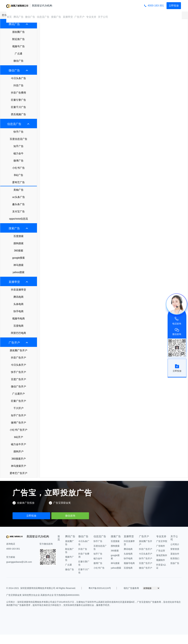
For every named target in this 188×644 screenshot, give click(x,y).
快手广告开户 (18, 372)
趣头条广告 (18, 204)
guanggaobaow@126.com (19, 562)
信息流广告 (43, 17)
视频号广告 (18, 46)
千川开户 (18, 408)
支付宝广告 (18, 212)
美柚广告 (18, 190)
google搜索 (18, 258)
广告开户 (79, 17)
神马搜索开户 (18, 466)
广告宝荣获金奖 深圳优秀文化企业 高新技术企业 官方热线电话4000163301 (43, 595)
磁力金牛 (18, 153)
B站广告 (19, 175)
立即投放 (174, 6)
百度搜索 (18, 236)
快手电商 (18, 311)
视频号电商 (18, 319)
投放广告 (175, 563)
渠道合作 (175, 554)
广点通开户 (18, 394)
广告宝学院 (162, 541)
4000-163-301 (156, 6)
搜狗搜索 (18, 243)
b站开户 (19, 437)
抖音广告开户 (18, 358)
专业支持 (91, 17)
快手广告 (18, 132)
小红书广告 (18, 168)
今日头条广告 (18, 78)
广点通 (18, 54)
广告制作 (161, 546)
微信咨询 (70, 516)
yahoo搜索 (19, 272)
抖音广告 (18, 85)
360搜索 (19, 251)
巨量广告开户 (18, 401)
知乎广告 (18, 146)
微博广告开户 (18, 423)
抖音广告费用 (18, 93)
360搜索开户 (19, 459)
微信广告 (30, 17)
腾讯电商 (18, 297)
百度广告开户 (18, 379)
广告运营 (161, 551)
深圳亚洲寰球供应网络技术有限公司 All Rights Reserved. (48, 588)
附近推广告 (18, 39)
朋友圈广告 (18, 32)
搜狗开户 (18, 451)
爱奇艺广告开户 (18, 473)
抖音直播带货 (18, 290)
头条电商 (18, 304)
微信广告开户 (18, 387)
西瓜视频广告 (18, 114)
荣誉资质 (175, 549)
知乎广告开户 (18, 415)
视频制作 (161, 560)
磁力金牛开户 (18, 444)
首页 (9, 17)
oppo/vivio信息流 (18, 219)
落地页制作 (162, 555)
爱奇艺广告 (18, 182)
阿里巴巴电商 (18, 333)
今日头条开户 (18, 365)
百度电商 (18, 326)
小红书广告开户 (18, 430)
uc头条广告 (19, 197)
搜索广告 (56, 17)
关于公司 (103, 17)
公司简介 (175, 544)
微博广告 (18, 161)
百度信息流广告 (18, 139)
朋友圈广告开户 (18, 350)
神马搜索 (18, 265)
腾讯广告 (18, 17)
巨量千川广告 (18, 107)
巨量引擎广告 (18, 100)
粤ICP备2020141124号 (100, 588)
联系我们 (175, 558)
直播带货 (68, 17)
